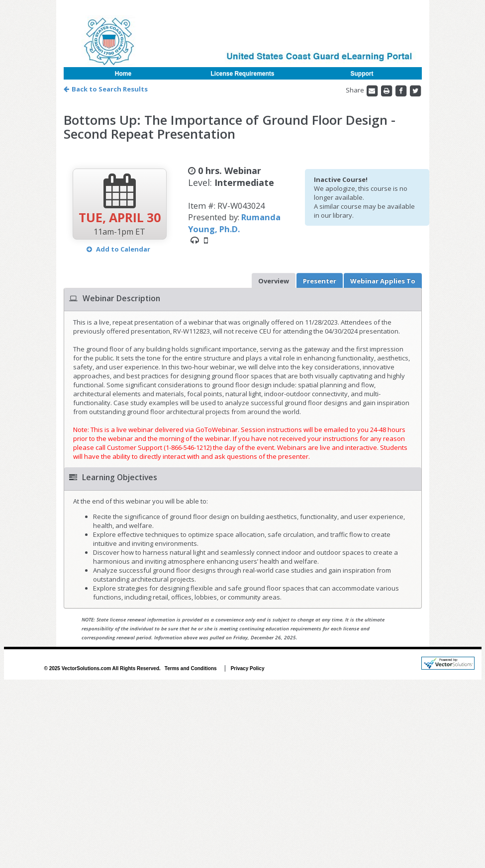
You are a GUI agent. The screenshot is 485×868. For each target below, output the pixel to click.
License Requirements (242, 74)
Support (362, 74)
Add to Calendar (118, 249)
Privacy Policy (248, 668)
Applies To (383, 281)
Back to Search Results (106, 89)
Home (123, 74)
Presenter (320, 281)
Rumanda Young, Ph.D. (234, 223)
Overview (274, 281)
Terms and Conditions (191, 668)
